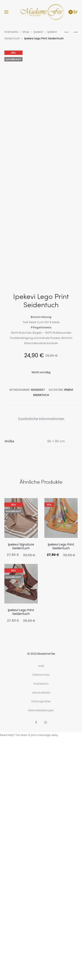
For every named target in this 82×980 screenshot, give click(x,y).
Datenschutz (41, 913)
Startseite (11, 32)
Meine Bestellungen (41, 948)
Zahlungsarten (41, 939)
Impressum (41, 922)
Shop (26, 32)
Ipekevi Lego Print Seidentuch (61, 784)
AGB (41, 904)
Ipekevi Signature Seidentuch (21, 784)
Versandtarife (41, 931)
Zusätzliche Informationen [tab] (41, 657)
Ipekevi (38, 32)
